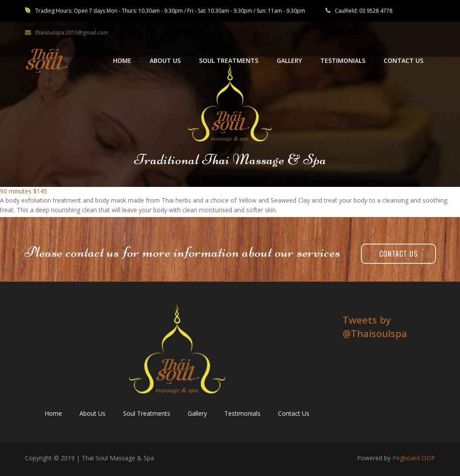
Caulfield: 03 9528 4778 (364, 11)
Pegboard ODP (414, 458)
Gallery (197, 413)
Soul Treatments (147, 413)
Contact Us (398, 254)
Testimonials (242, 413)
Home (53, 413)
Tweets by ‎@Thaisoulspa (375, 326)
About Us (93, 413)
